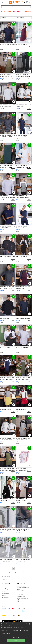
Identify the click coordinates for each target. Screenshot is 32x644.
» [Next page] (19, 568)
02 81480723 (20, 594)
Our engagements (6, 598)
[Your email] (14, 577)
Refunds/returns (5, 594)
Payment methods (6, 590)
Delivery (3, 592)
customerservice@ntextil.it (23, 588)
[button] (24, 2)
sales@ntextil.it (21, 591)
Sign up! (5, 579)
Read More (22, 628)
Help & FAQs (4, 596)
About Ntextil (4, 586)
